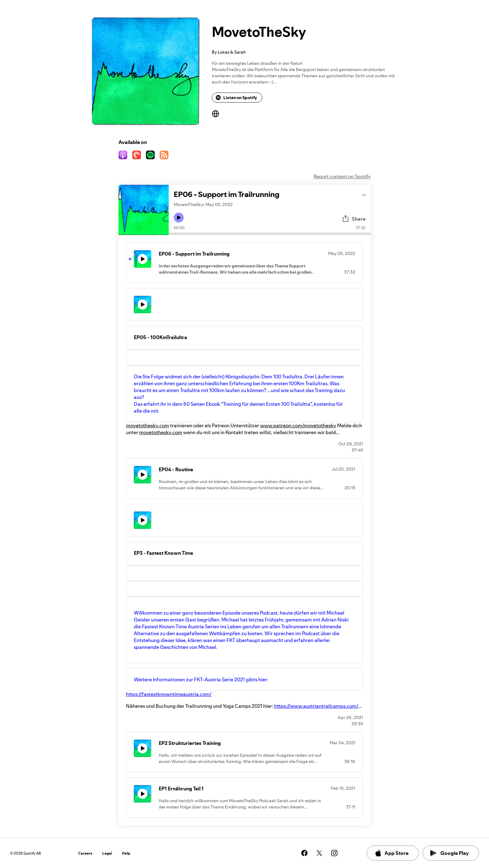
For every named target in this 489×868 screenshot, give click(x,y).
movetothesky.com (148, 425)
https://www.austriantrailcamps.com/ (316, 706)
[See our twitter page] (319, 853)
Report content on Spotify (342, 176)
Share (354, 219)
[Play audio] (364, 194)
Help (126, 853)
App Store (392, 853)
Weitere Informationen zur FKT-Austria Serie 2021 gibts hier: (201, 679)
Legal (107, 853)
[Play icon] (179, 218)
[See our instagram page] (334, 853)
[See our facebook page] (304, 853)
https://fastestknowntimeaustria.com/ (169, 694)
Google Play (450, 853)
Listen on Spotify (236, 98)
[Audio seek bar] (270, 234)
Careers (85, 853)
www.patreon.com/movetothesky (298, 425)
